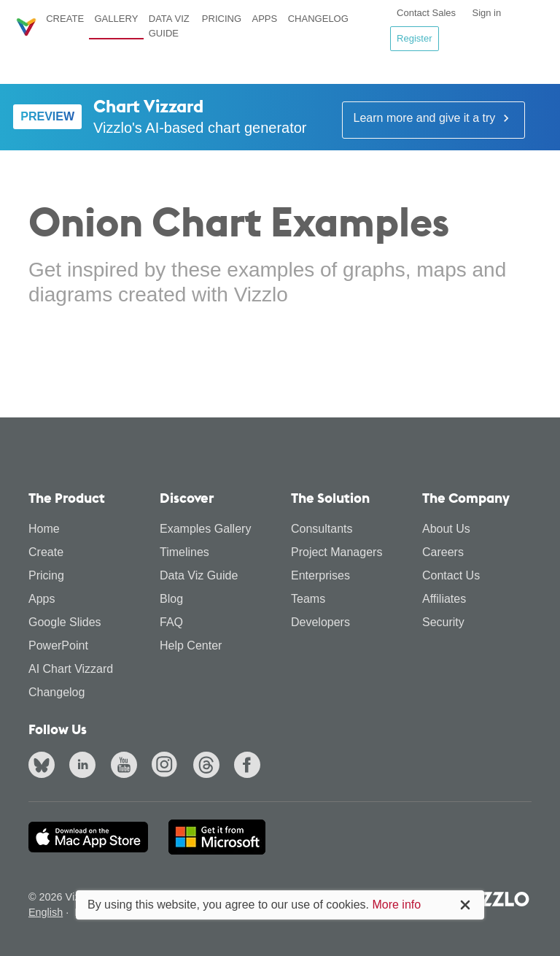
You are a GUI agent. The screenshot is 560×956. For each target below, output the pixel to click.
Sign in (486, 13)
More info (396, 905)
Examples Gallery (205, 529)
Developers (320, 622)
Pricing (222, 19)
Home (44, 529)
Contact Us (451, 575)
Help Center (191, 645)
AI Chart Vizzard (71, 669)
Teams (308, 599)
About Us (446, 529)
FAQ (171, 622)
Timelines (184, 552)
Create (65, 19)
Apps (264, 19)
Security (443, 622)
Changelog (318, 19)
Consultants (322, 529)
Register (414, 38)
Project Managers (337, 552)
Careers (443, 552)
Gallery (116, 19)
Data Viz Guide (169, 26)
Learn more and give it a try (433, 118)
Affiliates (444, 599)
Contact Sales (426, 13)
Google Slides (65, 622)
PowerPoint (58, 645)
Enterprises (320, 575)
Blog (171, 599)
